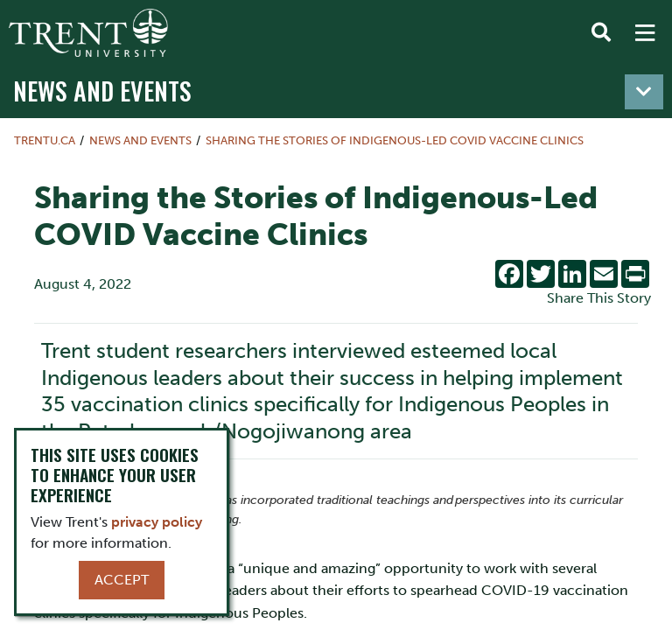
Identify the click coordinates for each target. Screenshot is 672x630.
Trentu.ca (45, 140)
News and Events (102, 90)
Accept (122, 580)
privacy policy (157, 522)
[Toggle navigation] (644, 92)
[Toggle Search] (601, 33)
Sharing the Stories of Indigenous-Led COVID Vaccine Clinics (395, 140)
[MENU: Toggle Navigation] (645, 33)
